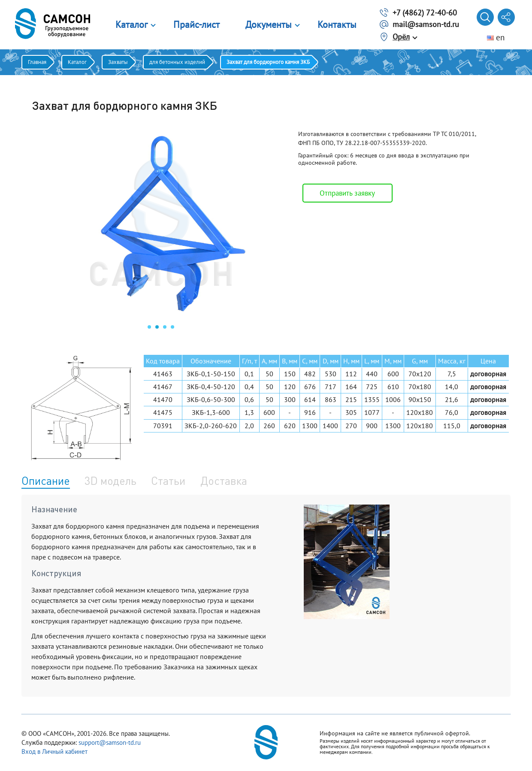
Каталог (131, 24)
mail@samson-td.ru (426, 24)
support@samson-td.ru (110, 742)
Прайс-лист (196, 24)
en (496, 37)
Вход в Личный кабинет (54, 751)
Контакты (337, 24)
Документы (269, 24)
